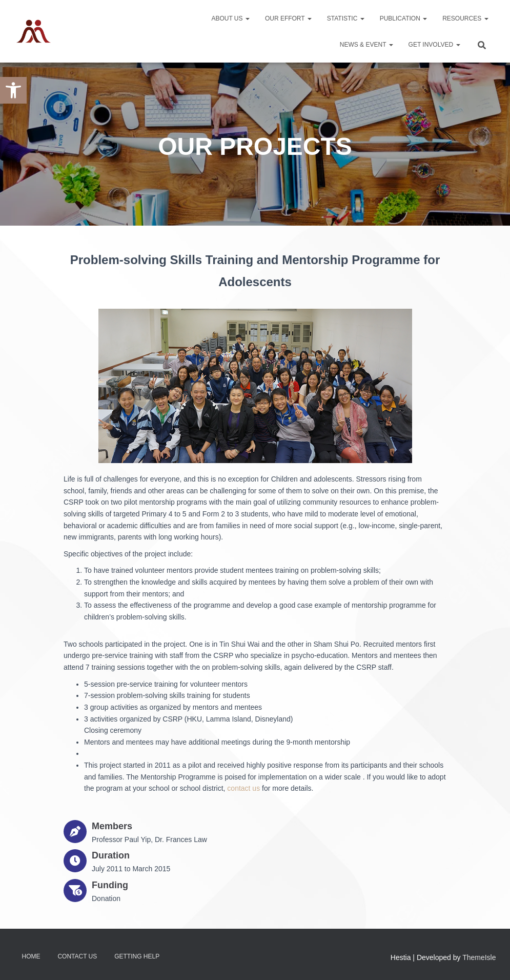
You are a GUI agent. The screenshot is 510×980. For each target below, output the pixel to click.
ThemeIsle (479, 957)
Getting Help (137, 956)
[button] (13, 90)
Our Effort (288, 18)
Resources (465, 18)
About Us (230, 18)
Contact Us (77, 956)
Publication (403, 18)
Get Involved (434, 45)
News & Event (366, 45)
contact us (243, 788)
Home (31, 956)
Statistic (346, 18)
